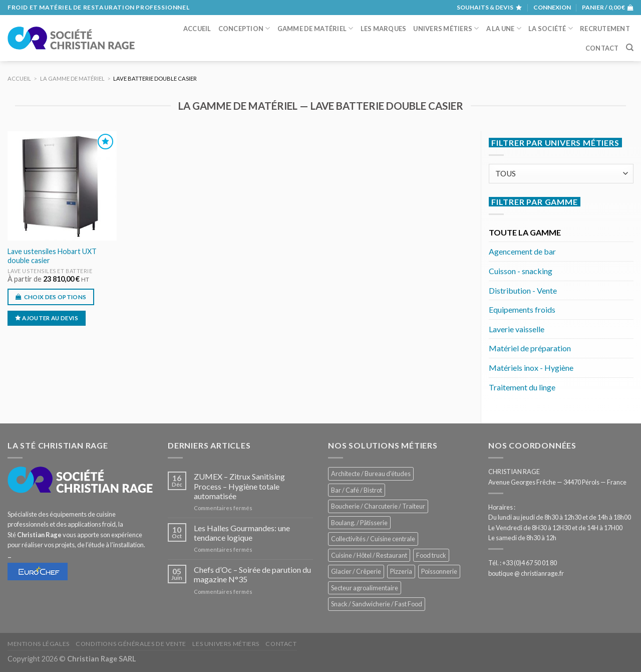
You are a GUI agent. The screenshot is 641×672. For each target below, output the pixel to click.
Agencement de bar (522, 251)
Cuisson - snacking (521, 271)
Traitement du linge (522, 387)
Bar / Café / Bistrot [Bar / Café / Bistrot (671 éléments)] (357, 490)
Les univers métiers (226, 644)
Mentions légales (39, 644)
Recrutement (605, 29)
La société (551, 28)
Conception (244, 28)
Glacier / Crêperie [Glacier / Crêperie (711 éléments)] (356, 571)
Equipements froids (522, 309)
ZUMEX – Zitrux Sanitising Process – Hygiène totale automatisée (239, 486)
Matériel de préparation (530, 348)
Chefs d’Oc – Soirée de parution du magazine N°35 (252, 574)
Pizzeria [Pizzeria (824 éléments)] (401, 571)
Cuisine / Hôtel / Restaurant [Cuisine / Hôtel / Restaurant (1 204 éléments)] (369, 555)
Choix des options (55, 297)
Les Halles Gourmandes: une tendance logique (242, 533)
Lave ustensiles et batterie (50, 271)
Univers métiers (446, 28)
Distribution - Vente (523, 290)
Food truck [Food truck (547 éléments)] (431, 555)
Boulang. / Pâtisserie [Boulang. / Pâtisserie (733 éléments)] (359, 523)
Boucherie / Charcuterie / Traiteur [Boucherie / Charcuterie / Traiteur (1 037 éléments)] (378, 506)
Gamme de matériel (315, 28)
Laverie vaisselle (517, 329)
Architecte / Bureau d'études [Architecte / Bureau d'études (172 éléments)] (371, 474)
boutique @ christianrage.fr (526, 573)
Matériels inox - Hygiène (531, 368)
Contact (602, 48)
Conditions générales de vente (131, 644)
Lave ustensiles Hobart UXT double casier (52, 256)
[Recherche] (630, 48)
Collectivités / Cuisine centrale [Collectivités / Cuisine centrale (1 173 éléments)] (373, 539)
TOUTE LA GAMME (525, 232)
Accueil (197, 29)
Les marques (384, 29)
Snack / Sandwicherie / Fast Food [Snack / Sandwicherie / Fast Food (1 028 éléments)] (377, 604)
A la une (504, 28)
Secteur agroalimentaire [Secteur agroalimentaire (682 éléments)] (365, 588)
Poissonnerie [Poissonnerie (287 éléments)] (439, 571)
